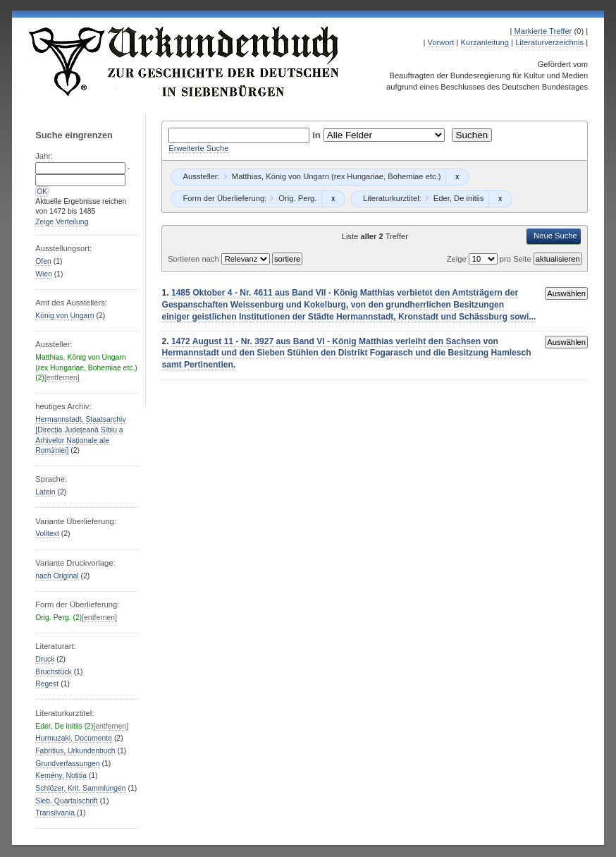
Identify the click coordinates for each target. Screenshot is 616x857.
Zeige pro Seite (490, 259)
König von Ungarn (64, 316)
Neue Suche (555, 236)
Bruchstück (53, 672)
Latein (45, 492)
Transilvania (55, 813)
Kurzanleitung (485, 42)
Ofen (43, 261)
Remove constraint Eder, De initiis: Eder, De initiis (500, 199)
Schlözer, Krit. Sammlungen (80, 788)
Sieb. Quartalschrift (67, 801)
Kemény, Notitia (61, 776)
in (318, 135)
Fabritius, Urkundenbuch (75, 751)
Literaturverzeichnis (549, 42)
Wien (44, 274)
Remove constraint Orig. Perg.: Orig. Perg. (333, 199)
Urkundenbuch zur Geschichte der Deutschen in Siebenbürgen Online (185, 61)
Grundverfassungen (67, 764)
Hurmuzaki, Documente (74, 738)
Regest (47, 684)
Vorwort (441, 42)
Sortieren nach (195, 259)
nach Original (57, 576)
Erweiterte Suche (198, 148)
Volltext (47, 534)
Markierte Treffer (543, 31)
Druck (45, 659)
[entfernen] (62, 378)
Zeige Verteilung (62, 222)
